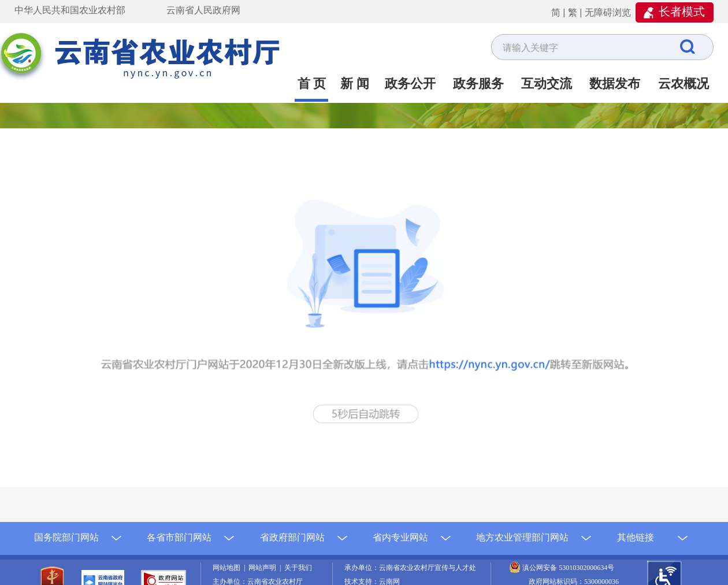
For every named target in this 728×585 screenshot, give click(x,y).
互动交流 (547, 84)
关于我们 (298, 568)
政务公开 (410, 84)
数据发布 (615, 84)
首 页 (312, 84)
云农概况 (684, 84)
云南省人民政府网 (203, 10)
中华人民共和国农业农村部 (70, 10)
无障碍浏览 (608, 12)
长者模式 (682, 12)
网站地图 (228, 568)
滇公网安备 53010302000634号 (568, 568)
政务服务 (478, 84)
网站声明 (264, 568)
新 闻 (355, 84)
